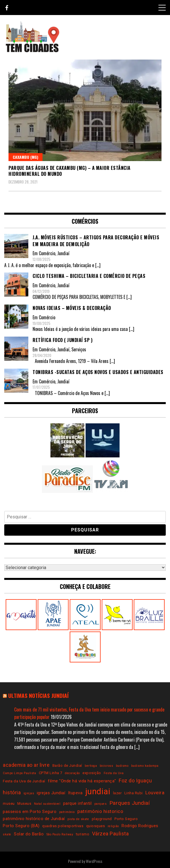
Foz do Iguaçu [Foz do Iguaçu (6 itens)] (135, 781)
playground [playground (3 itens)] (102, 819)
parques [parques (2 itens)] (101, 804)
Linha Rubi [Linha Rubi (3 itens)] (134, 793)
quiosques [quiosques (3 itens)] (96, 826)
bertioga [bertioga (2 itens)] (91, 766)
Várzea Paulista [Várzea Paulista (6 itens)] (110, 834)
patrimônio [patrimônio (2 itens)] (67, 812)
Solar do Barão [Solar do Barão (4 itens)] (29, 834)
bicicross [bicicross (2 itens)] (107, 766)
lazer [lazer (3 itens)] (117, 793)
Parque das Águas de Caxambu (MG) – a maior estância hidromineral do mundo (70, 171)
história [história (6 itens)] (12, 792)
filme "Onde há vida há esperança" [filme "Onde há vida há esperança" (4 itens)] (82, 781)
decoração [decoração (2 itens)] (72, 773)
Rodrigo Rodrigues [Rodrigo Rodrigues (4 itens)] (140, 826)
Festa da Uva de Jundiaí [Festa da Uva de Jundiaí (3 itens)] (24, 781)
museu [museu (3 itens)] (9, 803)
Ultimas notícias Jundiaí (38, 695)
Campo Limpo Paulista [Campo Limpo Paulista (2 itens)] (19, 773)
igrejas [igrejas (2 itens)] (29, 793)
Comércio (47, 253)
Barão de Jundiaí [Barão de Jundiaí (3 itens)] (67, 765)
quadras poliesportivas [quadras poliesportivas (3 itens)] (63, 826)
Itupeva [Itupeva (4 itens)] (75, 793)
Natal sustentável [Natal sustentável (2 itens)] (47, 804)
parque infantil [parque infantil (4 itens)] (77, 803)
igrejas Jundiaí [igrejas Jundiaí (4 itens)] (51, 793)
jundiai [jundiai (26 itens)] (98, 791)
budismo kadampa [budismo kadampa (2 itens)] (145, 766)
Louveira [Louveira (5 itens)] (155, 793)
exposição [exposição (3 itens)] (92, 773)
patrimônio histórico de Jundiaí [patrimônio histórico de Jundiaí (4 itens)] (34, 819)
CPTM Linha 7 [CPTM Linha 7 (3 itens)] (51, 773)
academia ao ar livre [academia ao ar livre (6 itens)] (26, 765)
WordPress (94, 861)
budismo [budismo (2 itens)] (122, 766)
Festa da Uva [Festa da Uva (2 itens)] (114, 773)
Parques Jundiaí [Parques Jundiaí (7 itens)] (130, 803)
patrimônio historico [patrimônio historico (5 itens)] (100, 811)
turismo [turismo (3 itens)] (83, 834)
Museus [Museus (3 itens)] (24, 803)
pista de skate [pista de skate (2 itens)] (78, 819)
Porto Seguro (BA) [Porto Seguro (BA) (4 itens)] (21, 826)
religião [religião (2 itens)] (113, 826)
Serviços (79, 349)
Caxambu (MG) (25, 157)
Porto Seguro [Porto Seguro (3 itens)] (126, 819)
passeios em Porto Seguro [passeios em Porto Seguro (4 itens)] (30, 812)
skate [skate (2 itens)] (7, 834)
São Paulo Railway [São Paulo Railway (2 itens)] (60, 834)
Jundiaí (63, 253)
